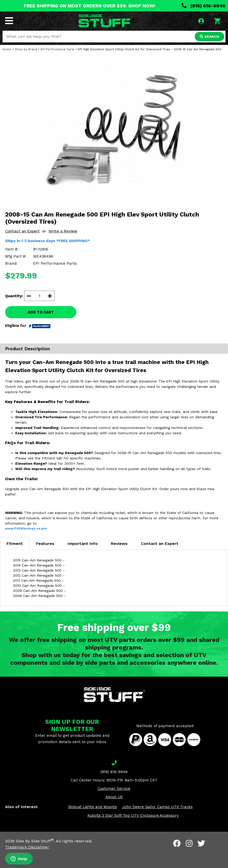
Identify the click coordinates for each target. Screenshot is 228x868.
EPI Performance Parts (57, 49)
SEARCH (209, 37)
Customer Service (114, 789)
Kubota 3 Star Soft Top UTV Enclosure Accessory (133, 815)
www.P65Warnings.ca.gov (26, 528)
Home (7, 49)
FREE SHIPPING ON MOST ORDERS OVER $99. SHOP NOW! (90, 6)
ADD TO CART (41, 312)
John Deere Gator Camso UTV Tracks (157, 807)
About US (114, 797)
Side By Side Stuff (35, 841)
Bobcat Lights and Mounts (93, 807)
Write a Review (63, 231)
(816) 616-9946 (203, 6)
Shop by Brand (26, 49)
